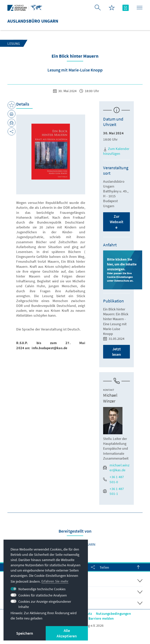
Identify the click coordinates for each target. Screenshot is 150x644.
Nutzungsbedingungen (113, 614)
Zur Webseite (117, 222)
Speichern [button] (25, 633)
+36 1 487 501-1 (113, 491)
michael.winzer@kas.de (116, 468)
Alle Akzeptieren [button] (67, 633)
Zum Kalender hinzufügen (116, 151)
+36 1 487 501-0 (113, 479)
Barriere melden (101, 618)
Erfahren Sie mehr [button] (55, 581)
